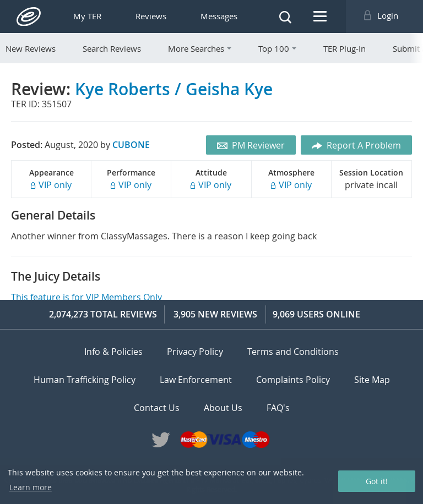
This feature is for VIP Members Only (86, 297)
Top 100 (277, 48)
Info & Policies (113, 351)
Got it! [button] (377, 481)
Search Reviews (112, 48)
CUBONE (131, 145)
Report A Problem (356, 145)
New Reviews (31, 48)
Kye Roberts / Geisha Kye (174, 89)
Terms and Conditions (293, 351)
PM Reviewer (251, 145)
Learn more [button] (31, 487)
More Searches (200, 48)
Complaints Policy (293, 379)
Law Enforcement (196, 379)
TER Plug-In (345, 48)
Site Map (372, 379)
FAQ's (278, 407)
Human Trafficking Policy (85, 379)
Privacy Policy (195, 351)
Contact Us (157, 407)
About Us (223, 407)
